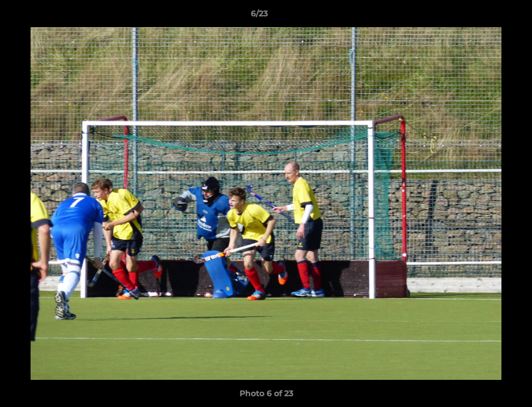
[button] (484, 16)
